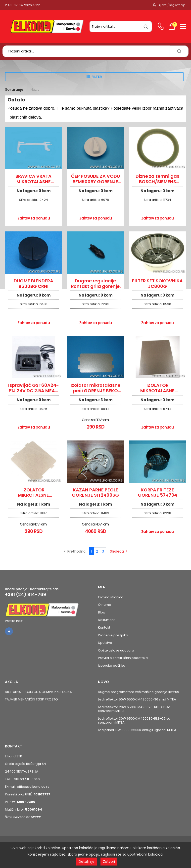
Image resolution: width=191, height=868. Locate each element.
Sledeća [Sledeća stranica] (119, 551)
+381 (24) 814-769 (25, 595)
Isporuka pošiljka (112, 666)
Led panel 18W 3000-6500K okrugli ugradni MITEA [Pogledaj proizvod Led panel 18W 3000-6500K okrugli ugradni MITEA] (137, 730)
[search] (146, 26)
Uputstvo (105, 643)
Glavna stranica (111, 597)
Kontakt (104, 628)
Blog (102, 612)
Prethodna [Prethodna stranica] (75, 551)
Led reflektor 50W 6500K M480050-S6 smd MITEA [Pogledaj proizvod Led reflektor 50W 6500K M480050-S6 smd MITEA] (137, 699)
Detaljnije (87, 862)
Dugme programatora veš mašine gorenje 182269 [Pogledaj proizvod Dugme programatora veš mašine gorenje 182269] (139, 692)
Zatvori (109, 862)
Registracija (177, 5)
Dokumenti (107, 620)
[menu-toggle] (183, 27)
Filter (97, 77)
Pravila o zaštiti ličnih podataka (123, 658)
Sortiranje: (15, 89)
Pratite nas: (14, 621)
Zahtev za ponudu (34, 218)
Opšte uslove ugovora (116, 650)
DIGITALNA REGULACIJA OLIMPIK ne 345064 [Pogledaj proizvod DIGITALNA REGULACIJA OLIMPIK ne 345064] (38, 692)
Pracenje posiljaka (113, 635)
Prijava (160, 5)
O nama (105, 605)
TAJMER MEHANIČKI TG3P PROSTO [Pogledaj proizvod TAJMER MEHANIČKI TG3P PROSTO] (31, 699)
